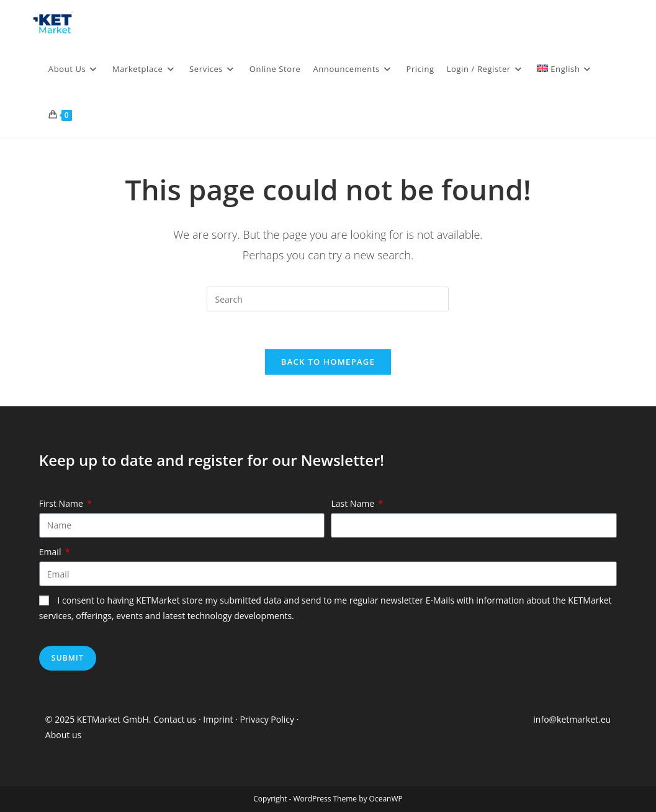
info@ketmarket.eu (572, 719)
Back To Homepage (328, 362)
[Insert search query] (328, 299)
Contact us (175, 719)
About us (63, 735)
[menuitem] (565, 69)
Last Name (353, 503)
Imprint (219, 719)
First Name (62, 503)
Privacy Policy (267, 719)
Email (51, 552)
